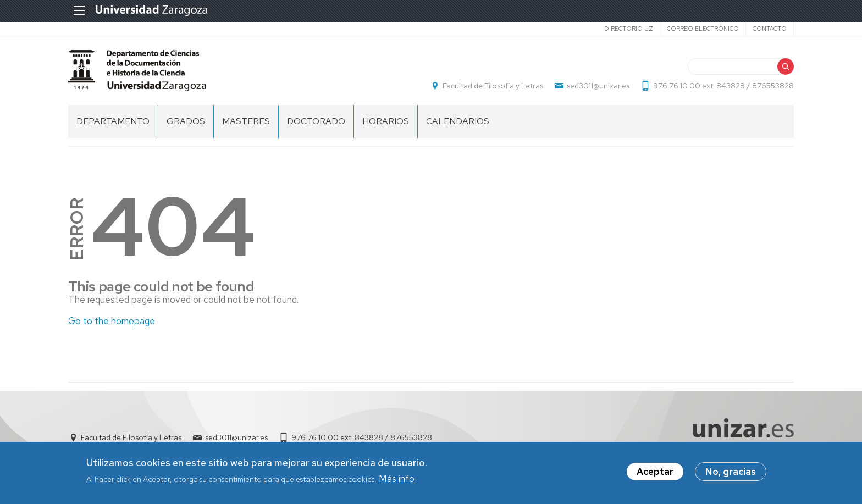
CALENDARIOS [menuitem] (458, 121)
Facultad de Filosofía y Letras (493, 86)
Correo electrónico (703, 29)
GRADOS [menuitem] (186, 121)
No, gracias (731, 473)
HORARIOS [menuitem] (386, 121)
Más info (397, 480)
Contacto (770, 29)
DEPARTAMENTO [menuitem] (113, 121)
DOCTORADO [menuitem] (316, 121)
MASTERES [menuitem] (246, 121)
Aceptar (655, 473)
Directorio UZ (629, 29)
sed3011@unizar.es (598, 86)
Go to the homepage (112, 321)
